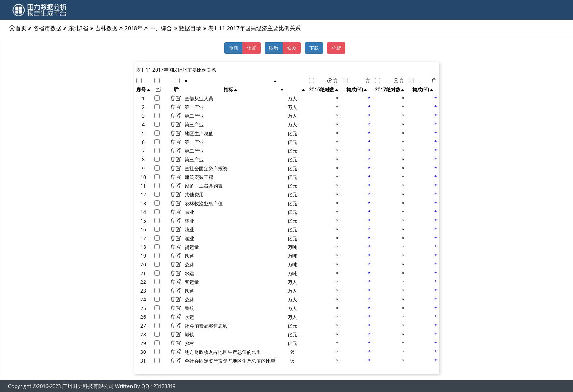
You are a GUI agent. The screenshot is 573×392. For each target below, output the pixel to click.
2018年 (134, 28)
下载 (314, 48)
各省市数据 (47, 28)
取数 (274, 48)
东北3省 (78, 28)
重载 (234, 48)
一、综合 (161, 28)
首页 (21, 28)
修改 (292, 48)
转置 (251, 48)
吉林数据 (106, 28)
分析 (336, 48)
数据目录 (190, 28)
